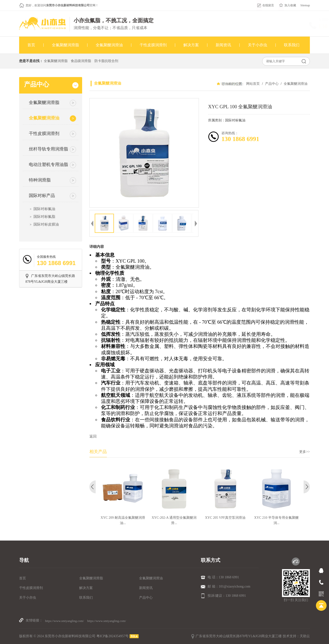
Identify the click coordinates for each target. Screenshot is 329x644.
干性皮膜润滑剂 (31, 588)
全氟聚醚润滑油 (295, 84)
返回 (93, 436)
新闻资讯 (146, 588)
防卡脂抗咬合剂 (106, 61)
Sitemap (305, 5)
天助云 (305, 636)
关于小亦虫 (28, 598)
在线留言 (268, 5)
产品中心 (272, 84)
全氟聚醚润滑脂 (56, 61)
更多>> (305, 452)
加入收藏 (290, 5)
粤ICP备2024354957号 (113, 636)
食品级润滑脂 (81, 61)
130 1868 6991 (293, 26)
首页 (23, 578)
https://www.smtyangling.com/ (64, 621)
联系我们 (86, 598)
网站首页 (253, 84)
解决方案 (86, 588)
